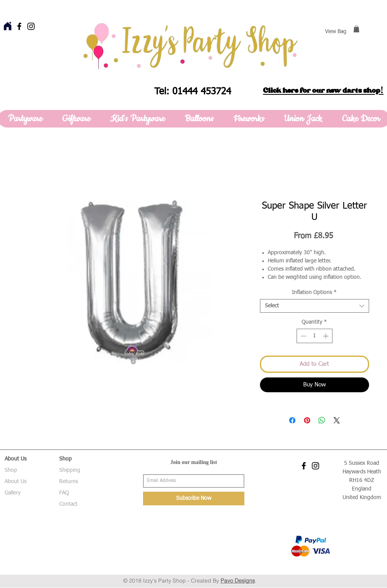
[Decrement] (303, 336)
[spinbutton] (315, 336)
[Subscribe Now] (194, 499)
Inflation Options (314, 292)
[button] (356, 29)
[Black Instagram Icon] (31, 26)
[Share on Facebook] (292, 420)
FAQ (64, 493)
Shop (11, 470)
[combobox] (315, 306)
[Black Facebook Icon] (19, 26)
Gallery (13, 493)
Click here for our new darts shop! (323, 90)
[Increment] (326, 336)
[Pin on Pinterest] (307, 420)
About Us (16, 482)
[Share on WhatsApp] (322, 420)
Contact (68, 504)
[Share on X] (337, 420)
